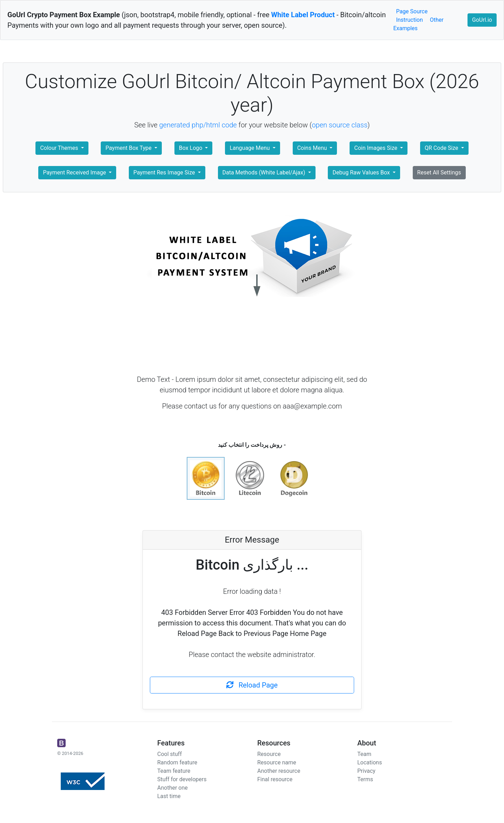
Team (364, 754)
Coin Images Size (376, 148)
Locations (370, 762)
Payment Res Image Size (165, 172)
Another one (173, 788)
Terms (365, 779)
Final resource (275, 779)
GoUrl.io (482, 20)
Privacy (366, 771)
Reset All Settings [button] (439, 172)
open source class (340, 125)
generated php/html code (198, 125)
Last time (169, 796)
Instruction (409, 20)
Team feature (174, 771)
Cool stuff (170, 754)
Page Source (412, 11)
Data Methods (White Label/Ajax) (265, 172)
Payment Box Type (129, 148)
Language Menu (250, 148)
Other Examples (418, 24)
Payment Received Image (75, 172)
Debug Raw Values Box (362, 172)
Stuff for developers (182, 779)
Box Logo (191, 148)
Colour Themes (60, 148)
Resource (269, 754)
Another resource (279, 771)
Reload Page (252, 685)
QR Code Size (442, 148)
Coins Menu (313, 148)
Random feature (177, 762)
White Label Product (303, 15)
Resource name (277, 762)
